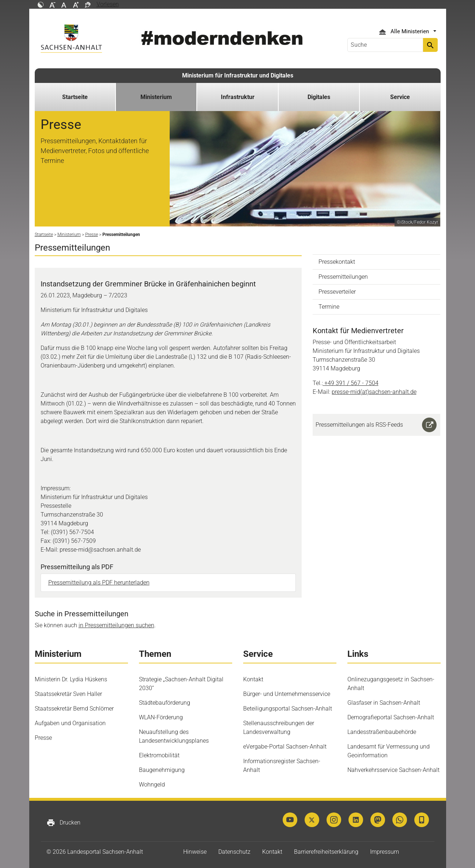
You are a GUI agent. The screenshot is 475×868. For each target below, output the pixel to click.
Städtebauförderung (165, 703)
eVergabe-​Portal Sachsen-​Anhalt (285, 747)
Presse (43, 738)
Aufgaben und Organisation (70, 723)
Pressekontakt (337, 262)
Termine (329, 307)
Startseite (75, 97)
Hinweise (195, 852)
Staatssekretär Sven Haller (68, 694)
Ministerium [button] (156, 97)
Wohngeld (152, 785)
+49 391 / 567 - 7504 (351, 383)
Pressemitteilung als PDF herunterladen (99, 583)
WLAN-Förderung (161, 717)
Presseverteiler (337, 292)
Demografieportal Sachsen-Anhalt (391, 717)
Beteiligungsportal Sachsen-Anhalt (288, 709)
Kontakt (253, 679)
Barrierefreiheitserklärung (326, 852)
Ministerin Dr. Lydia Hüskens (71, 679)
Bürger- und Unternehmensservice (287, 694)
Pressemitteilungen (343, 277)
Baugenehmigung (162, 770)
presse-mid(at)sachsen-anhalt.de (374, 392)
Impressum (384, 852)
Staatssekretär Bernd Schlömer (74, 709)
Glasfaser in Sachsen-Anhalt (384, 703)
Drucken (63, 823)
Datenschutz (234, 852)
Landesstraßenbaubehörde (382, 732)
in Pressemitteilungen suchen (116, 625)
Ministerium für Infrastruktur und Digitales (238, 75)
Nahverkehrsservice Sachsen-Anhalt (393, 770)
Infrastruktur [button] (238, 97)
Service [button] (400, 97)
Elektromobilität (159, 755)
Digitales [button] (319, 97)
